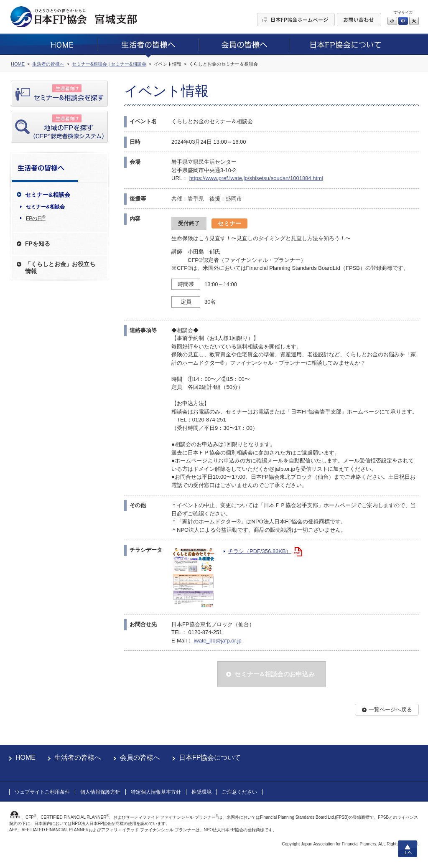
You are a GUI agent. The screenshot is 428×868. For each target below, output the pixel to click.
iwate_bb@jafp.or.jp (217, 641)
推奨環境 (201, 792)
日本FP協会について (210, 758)
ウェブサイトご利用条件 (42, 792)
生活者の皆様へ (78, 758)
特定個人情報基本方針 (156, 792)
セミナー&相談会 (45, 207)
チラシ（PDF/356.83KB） (260, 551)
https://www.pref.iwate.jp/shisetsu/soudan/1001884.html (256, 178)
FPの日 (36, 218)
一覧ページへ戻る (390, 709)
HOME (25, 758)
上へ (408, 849)
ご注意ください (239, 792)
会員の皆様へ (140, 758)
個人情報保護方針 (100, 792)
